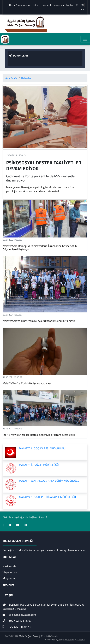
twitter (70, 5)
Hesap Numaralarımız (20, 5)
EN (82, 5)
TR (77, 5)
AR (82, 10)
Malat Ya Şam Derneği (30, 636)
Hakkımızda (9, 566)
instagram (59, 5)
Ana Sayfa (11, 78)
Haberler (26, 78)
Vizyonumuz (10, 572)
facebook (47, 5)
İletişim (36, 5)
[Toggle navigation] (85, 39)
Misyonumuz (10, 578)
